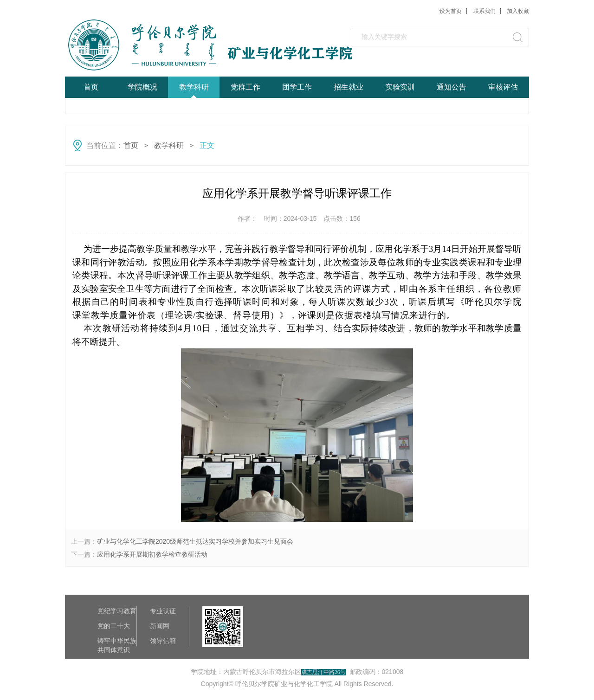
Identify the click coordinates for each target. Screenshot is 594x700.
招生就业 (349, 87)
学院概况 (142, 87)
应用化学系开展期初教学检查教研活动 (152, 554)
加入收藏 (518, 11)
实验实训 (400, 87)
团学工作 (297, 87)
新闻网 (160, 626)
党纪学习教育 (117, 611)
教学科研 (194, 87)
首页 (91, 87)
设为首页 (451, 11)
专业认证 (163, 611)
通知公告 (452, 87)
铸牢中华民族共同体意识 (117, 641)
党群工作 (245, 87)
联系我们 (484, 11)
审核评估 (503, 87)
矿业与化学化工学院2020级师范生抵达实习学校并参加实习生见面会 (195, 541)
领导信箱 (163, 641)
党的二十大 (114, 626)
